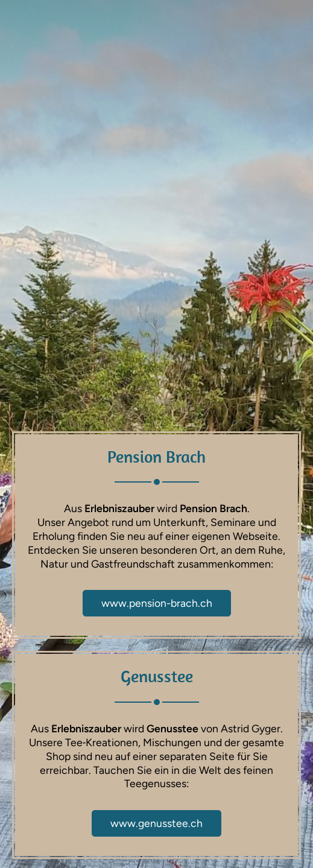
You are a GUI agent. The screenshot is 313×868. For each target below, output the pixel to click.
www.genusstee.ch (156, 823)
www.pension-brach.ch (157, 603)
